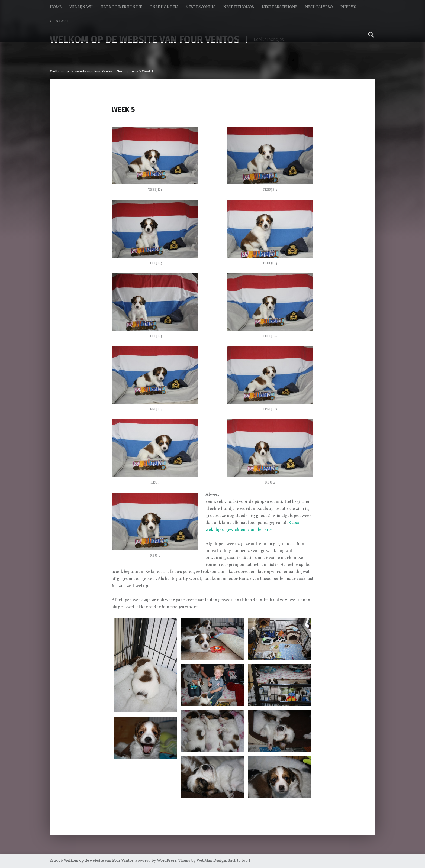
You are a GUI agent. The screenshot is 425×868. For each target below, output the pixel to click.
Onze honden (164, 7)
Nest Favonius (201, 7)
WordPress (167, 861)
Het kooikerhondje (121, 7)
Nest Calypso (319, 7)
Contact (59, 21)
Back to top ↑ (239, 861)
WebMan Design (211, 861)
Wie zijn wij (81, 7)
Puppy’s (348, 7)
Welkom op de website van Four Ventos (81, 72)
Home (56, 7)
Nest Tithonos (239, 7)
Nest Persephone (280, 7)
